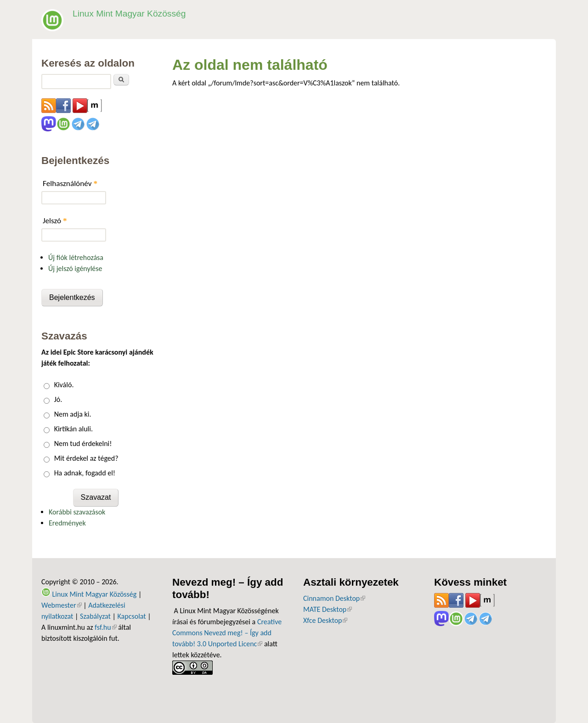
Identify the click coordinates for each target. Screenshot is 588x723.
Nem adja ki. (73, 414)
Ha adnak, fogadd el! (85, 473)
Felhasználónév (70, 184)
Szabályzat (95, 616)
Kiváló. (64, 385)
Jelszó (55, 221)
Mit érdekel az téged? (86, 458)
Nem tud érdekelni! (83, 443)
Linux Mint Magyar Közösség (129, 14)
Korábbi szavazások (77, 512)
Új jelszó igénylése (75, 268)
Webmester (62, 605)
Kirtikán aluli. (73, 429)
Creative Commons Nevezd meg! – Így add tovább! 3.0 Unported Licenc (227, 633)
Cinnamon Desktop (334, 598)
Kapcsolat (132, 616)
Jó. (58, 399)
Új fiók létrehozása (76, 257)
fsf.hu (105, 627)
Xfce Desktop (325, 620)
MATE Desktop (328, 609)
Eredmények (67, 523)
